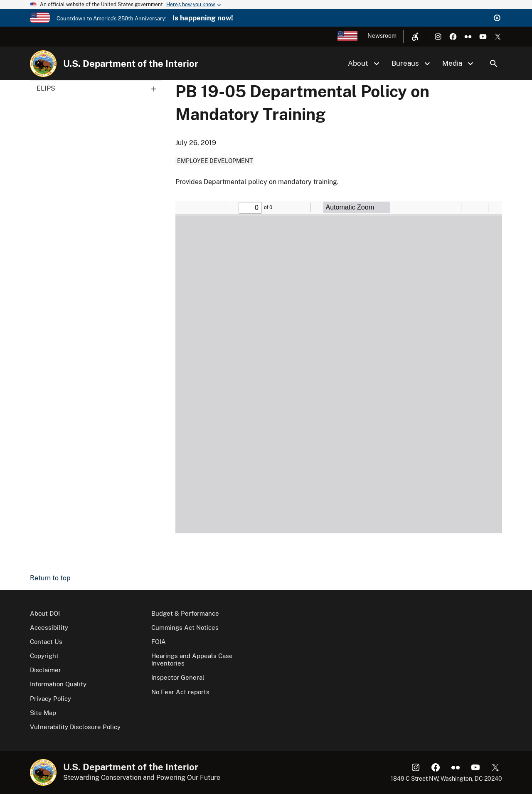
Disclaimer (46, 670)
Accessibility (49, 628)
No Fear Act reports (180, 692)
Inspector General (178, 677)
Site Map (43, 713)
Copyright (44, 656)
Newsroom (382, 36)
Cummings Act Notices (185, 628)
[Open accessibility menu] (415, 37)
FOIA (159, 642)
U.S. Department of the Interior (131, 64)
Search (494, 64)
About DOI (45, 613)
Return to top (50, 578)
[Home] (43, 64)
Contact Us (46, 642)
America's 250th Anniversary (129, 18)
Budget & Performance (185, 613)
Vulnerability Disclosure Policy (75, 727)
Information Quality (58, 684)
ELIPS (99, 89)
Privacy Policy (50, 699)
